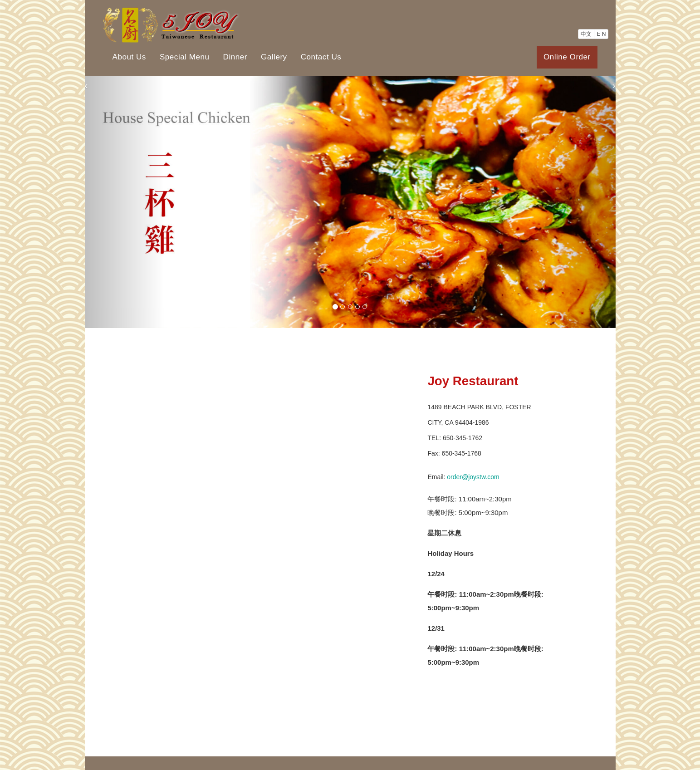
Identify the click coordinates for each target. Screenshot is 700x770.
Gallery (274, 57)
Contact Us (321, 57)
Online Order (567, 57)
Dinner (235, 57)
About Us (129, 57)
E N (601, 34)
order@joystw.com (473, 477)
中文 (586, 34)
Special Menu (185, 57)
